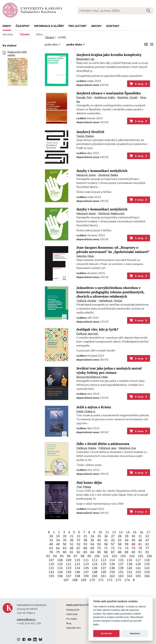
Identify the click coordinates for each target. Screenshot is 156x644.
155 (51, 576)
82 (78, 552)
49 (58, 544)
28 (120, 536)
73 (120, 548)
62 (147, 544)
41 (106, 540)
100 (97, 556)
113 (103, 560)
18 (51, 536)
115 (121, 560)
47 (147, 540)
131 (51, 568)
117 (138, 560)
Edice (39, 34)
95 (62, 556)
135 (86, 568)
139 (121, 568)
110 (77, 560)
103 (123, 556)
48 (51, 544)
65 (65, 548)
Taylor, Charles (85, 136)
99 (89, 556)
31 (140, 536)
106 (149, 556)
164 (130, 576)
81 (72, 552)
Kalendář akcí (74, 628)
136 (95, 568)
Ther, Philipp (84, 487)
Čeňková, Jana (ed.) (87, 334)
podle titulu (76, 45)
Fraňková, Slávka (86, 448)
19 (58, 536)
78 (51, 552)
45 (133, 540)
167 (66, 580)
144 (60, 572)
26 (106, 536)
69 (92, 548)
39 (92, 540)
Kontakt (113, 26)
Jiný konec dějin (89, 483)
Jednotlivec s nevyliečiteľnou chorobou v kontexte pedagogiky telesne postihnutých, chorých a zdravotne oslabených (110, 292)
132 (60, 568)
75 (133, 548)
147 (86, 572)
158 (77, 576)
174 (127, 580)
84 (92, 552)
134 (77, 568)
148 (95, 572)
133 (69, 568)
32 (147, 536)
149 (103, 572)
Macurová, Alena (86, 175)
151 (121, 572)
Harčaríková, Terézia (110, 301)
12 (114, 532)
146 (77, 572)
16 (141, 532)
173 (118, 580)
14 (128, 532)
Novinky (8, 34)
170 (92, 580)
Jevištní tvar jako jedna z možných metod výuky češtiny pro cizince (109, 371)
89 (127, 552)
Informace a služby (49, 26)
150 (112, 572)
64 (58, 548)
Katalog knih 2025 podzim (18, 69)
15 (135, 532)
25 (99, 536)
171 (101, 580)
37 (78, 540)
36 (72, 540)
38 (85, 540)
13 (121, 532)
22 (78, 536)
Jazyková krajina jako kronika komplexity (109, 55)
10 (100, 532)
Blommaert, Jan (85, 59)
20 (65, 536)
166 (147, 576)
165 (138, 576)
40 (99, 540)
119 (51, 564)
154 (147, 572)
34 (58, 540)
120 (60, 564)
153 (138, 572)
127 (121, 564)
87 (113, 552)
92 (147, 552)
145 (69, 572)
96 (69, 556)
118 (147, 560)
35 (65, 540)
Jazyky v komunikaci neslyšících (102, 171)
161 (103, 576)
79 (58, 552)
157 (69, 576)
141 (138, 568)
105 (140, 556)
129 (138, 564)
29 (127, 536)
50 (65, 544)
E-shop (138, 84)
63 (51, 548)
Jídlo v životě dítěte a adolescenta (103, 444)
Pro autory (78, 26)
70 (99, 548)
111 (86, 560)
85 (99, 552)
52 (78, 544)
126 (112, 564)
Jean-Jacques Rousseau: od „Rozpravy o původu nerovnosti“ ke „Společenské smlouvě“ (113, 250)
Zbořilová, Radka (108, 175)
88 (120, 552)
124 (95, 564)
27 (113, 536)
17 (148, 532)
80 (65, 552)
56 (106, 544)
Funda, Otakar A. (86, 411)
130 (147, 564)
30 (133, 536)
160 (95, 576)
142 (147, 568)
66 (72, 548)
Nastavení (135, 633)
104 (132, 556)
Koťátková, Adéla (105, 97)
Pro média (72, 619)
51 (72, 544)
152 (130, 572)
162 (112, 576)
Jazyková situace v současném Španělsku (109, 93)
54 (92, 544)
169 (84, 580)
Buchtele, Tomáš (127, 97)
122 (77, 564)
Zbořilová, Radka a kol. (111, 214)
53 (85, 544)
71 (106, 548)
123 (86, 564)
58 (120, 544)
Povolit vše (106, 633)
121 (69, 564)
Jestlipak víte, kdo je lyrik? (97, 329)
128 (130, 564)
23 (85, 536)
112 (95, 560)
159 (86, 576)
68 (85, 548)
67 (78, 548)
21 (72, 536)
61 (140, 544)
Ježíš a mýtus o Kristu (94, 407)
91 (140, 552)
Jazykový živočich (90, 132)
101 (106, 556)
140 (130, 568)
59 (127, 544)
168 (75, 580)
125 (103, 564)
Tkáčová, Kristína (86, 301)
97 (76, 556)
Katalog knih (73, 610)
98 (82, 556)
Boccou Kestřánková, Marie (92, 377)
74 (127, 548)
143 (51, 572)
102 (114, 556)
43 (120, 540)
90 (133, 552)
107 (51, 560)
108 (60, 560)
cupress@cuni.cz (26, 619)
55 (99, 544)
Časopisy (23, 26)
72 (113, 548)
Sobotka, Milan (85, 256)
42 (113, 540)
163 (121, 576)
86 (106, 552)
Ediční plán (72, 614)
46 (140, 540)
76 (140, 548)
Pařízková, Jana (107, 448)
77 (147, 548)
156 (60, 576)
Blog (69, 623)
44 (127, 540)
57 (113, 544)
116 (130, 560)
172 (110, 580)
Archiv (96, 26)
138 (112, 568)
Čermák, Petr (84, 97)
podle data (53, 45)
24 (92, 536)
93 (48, 556)
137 (103, 568)
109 (69, 560)
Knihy (7, 26)
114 (112, 560)
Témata (25, 34)
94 (55, 556)
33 (51, 540)
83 (85, 552)
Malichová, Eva (127, 448)
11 (107, 532)
